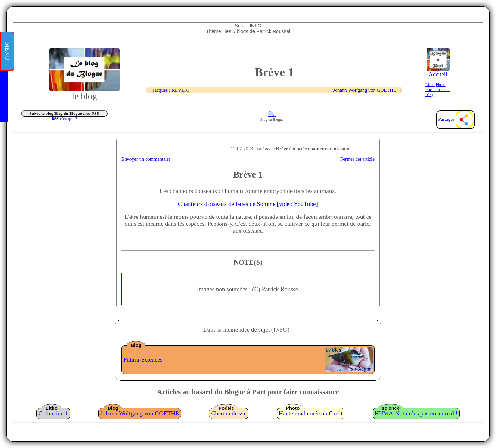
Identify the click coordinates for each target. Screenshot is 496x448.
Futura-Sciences (143, 360)
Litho (430, 85)
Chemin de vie (229, 413)
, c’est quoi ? (64, 119)
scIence (444, 90)
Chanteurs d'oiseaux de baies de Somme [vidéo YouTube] (248, 204)
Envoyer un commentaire (146, 159)
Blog (430, 95)
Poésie (431, 90)
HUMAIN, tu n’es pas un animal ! (416, 413)
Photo (440, 85)
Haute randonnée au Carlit (311, 413)
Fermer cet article (357, 159)
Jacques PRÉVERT (171, 90)
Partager (456, 119)
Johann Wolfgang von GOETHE (365, 90)
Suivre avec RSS (64, 113)
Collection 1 (53, 413)
